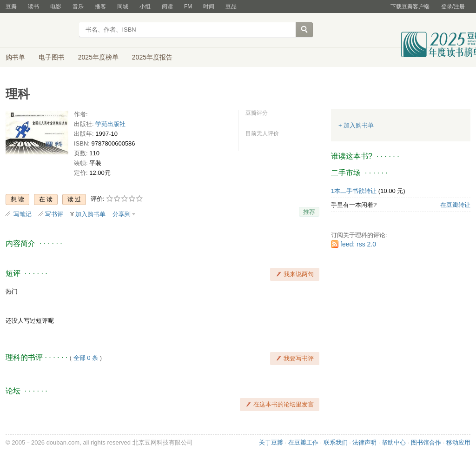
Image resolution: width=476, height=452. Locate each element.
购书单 (15, 57)
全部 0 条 (86, 358)
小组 (145, 7)
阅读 (167, 7)
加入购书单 (90, 214)
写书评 (54, 214)
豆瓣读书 (39, 31)
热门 (12, 291)
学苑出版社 (110, 124)
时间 (209, 7)
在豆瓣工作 (303, 442)
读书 (33, 7)
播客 (100, 7)
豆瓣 (11, 7)
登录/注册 (453, 7)
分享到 (122, 214)
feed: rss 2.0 (358, 244)
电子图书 (52, 57)
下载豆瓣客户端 (410, 7)
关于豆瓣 (271, 442)
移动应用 (458, 442)
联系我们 (336, 442)
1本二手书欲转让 (354, 191)
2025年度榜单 (98, 57)
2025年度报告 (152, 57)
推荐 (309, 212)
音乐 (78, 7)
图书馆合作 (426, 442)
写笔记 (23, 214)
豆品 (231, 7)
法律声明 (364, 442)
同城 (123, 7)
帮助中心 (394, 442)
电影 (56, 7)
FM (188, 7)
